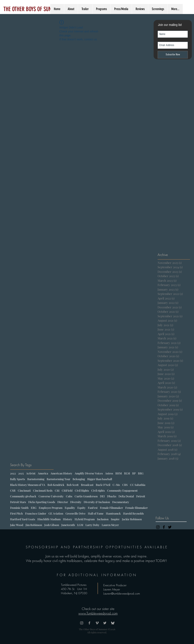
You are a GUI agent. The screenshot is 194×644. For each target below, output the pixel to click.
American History (61, 473)
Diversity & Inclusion (97, 502)
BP (134, 473)
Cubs (69, 496)
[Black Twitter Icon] (170, 527)
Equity (81, 508)
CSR (13, 491)
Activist (31, 473)
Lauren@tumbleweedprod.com (122, 594)
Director (63, 502)
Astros (109, 473)
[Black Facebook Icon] (164, 527)
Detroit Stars (18, 502)
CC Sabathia (138, 485)
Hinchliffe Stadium (49, 519)
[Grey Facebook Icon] (89, 623)
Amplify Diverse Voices (89, 473)
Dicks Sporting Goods (42, 502)
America (43, 473)
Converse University (51, 496)
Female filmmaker (136, 508)
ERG (34, 508)
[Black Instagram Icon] (158, 527)
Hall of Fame (96, 513)
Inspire (115, 519)
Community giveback (23, 496)
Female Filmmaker (111, 508)
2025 (21, 473)
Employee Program (51, 508)
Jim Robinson (34, 525)
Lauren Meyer (110, 525)
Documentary (121, 502)
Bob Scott (73, 485)
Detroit (141, 496)
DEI (102, 496)
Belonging (79, 479)
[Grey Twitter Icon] (105, 623)
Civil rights (98, 491)
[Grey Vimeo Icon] (97, 623)
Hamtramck (113, 513)
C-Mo (116, 485)
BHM (119, 473)
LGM (80, 525)
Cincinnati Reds (43, 491)
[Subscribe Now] (173, 55)
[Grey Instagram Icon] (82, 623)
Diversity (76, 502)
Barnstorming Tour (58, 479)
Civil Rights (82, 491)
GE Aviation (56, 513)
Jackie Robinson (132, 519)
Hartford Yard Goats (23, 519)
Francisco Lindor (36, 513)
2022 (13, 473)
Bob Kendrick (56, 485)
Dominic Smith (19, 508)
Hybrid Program (85, 519)
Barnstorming (36, 479)
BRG (141, 473)
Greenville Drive (76, 513)
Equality (70, 508)
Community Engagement (122, 491)
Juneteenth (68, 525)
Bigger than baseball (100, 479)
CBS (125, 485)
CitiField (67, 491)
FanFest (93, 508)
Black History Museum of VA (28, 485)
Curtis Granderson (86, 496)
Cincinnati (24, 491)
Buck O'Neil (103, 485)
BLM (127, 473)
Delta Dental (126, 496)
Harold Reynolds (133, 513)
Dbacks (112, 496)
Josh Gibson (52, 525)
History (68, 519)
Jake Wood (17, 525)
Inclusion (103, 519)
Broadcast (87, 485)
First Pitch (16, 513)
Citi (57, 491)
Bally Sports (18, 479)
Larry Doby (92, 525)
